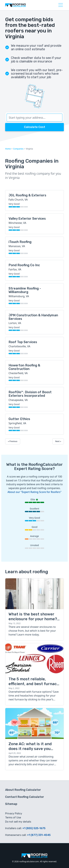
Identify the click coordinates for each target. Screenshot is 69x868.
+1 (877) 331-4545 (39, 835)
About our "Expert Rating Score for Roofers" (34, 492)
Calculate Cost (35, 127)
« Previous (13, 441)
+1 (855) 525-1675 (34, 828)
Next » (58, 441)
